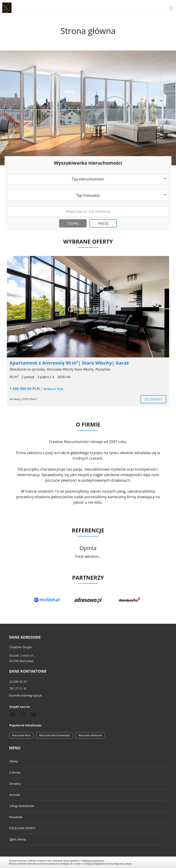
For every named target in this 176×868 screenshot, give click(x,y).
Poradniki (16, 817)
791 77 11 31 (18, 688)
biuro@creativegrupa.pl (25, 695)
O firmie (15, 772)
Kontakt (15, 795)
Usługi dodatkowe (22, 806)
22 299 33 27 (18, 682)
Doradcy (15, 784)
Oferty (14, 761)
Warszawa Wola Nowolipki (55, 735)
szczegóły (153, 399)
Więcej (103, 223)
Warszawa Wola (21, 735)
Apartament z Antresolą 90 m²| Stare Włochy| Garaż (69, 363)
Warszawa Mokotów (90, 735)
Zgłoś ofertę (17, 839)
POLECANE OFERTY (22, 828)
